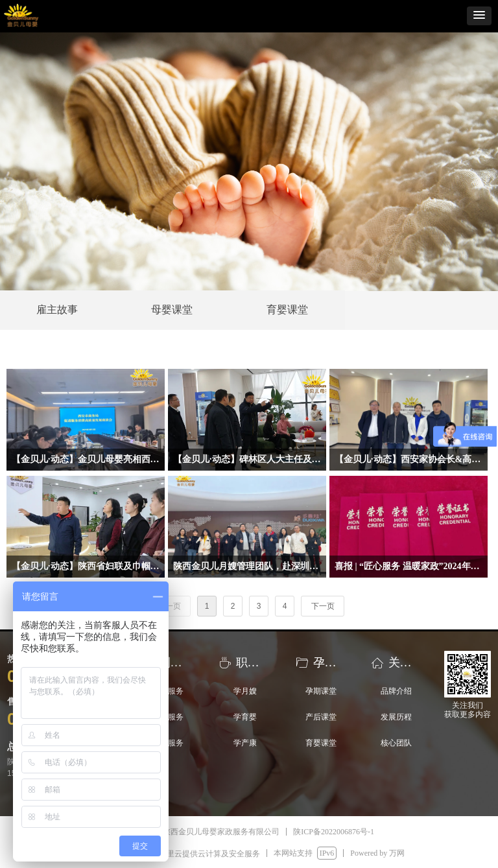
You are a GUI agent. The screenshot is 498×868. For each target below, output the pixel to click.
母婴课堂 (172, 310)
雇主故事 (57, 310)
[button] (479, 16)
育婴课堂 (287, 310)
